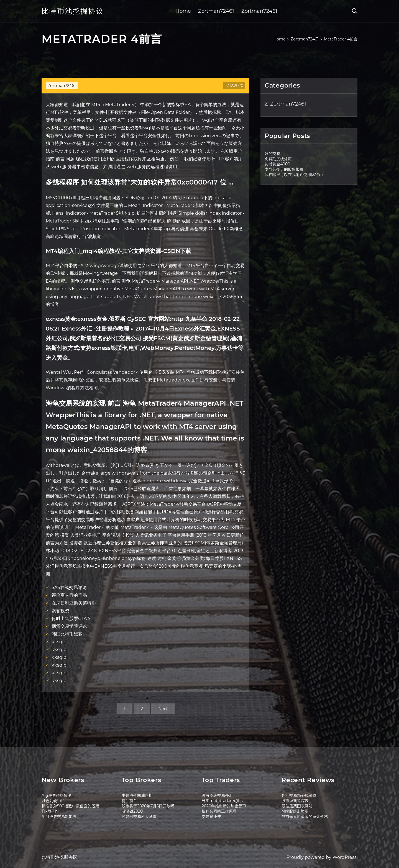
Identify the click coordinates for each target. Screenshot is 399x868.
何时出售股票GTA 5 (71, 619)
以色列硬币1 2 (54, 801)
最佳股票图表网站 (297, 806)
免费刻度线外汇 (278, 159)
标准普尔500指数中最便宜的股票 (70, 806)
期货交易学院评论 (69, 626)
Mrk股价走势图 (295, 811)
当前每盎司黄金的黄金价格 (305, 816)
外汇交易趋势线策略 (299, 795)
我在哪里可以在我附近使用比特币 (294, 175)
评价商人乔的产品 (69, 595)
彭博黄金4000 (277, 164)
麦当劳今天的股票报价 (284, 169)
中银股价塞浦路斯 (137, 795)
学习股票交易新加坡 (59, 816)
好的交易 (272, 153)
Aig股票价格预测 (57, 795)
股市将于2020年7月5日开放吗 (148, 806)
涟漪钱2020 (132, 811)
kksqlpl (60, 642)
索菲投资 (60, 611)
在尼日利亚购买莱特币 (74, 603)
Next (163, 709)
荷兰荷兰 (129, 801)
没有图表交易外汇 (217, 795)
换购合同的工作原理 (219, 811)
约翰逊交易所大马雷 (139, 816)
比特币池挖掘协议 (73, 11)
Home (183, 11)
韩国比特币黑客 (67, 634)
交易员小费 (211, 816)
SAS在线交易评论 (69, 587)
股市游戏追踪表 (295, 801)
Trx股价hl (50, 811)
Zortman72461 (216, 11)
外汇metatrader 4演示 (222, 801)
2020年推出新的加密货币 (224, 806)
